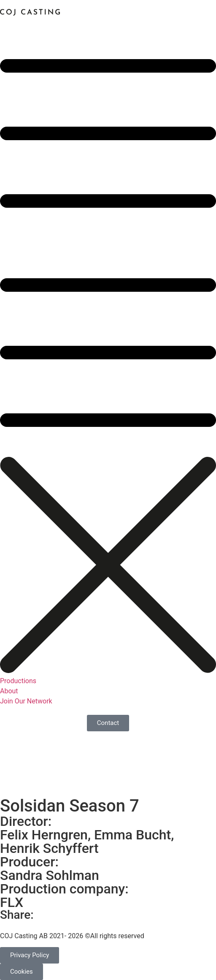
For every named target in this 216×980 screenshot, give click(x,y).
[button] (108, 238)
